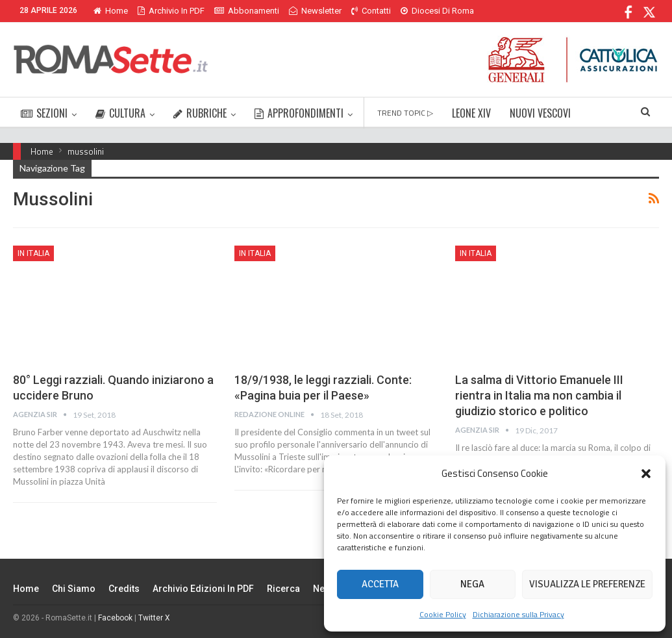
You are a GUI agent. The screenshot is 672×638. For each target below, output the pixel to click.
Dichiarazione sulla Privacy (518, 614)
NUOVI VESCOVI (540, 113)
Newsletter (315, 11)
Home (111, 11)
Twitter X (154, 618)
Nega (472, 584)
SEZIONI (44, 113)
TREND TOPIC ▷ (405, 113)
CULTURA (120, 113)
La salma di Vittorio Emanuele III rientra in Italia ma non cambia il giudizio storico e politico (539, 395)
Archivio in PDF (171, 11)
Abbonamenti (247, 11)
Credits (124, 589)
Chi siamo (74, 589)
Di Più (415, 11)
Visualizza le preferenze (587, 584)
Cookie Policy (443, 614)
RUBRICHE (200, 113)
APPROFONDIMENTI (299, 113)
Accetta (380, 584)
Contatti (371, 11)
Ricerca (283, 589)
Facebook (115, 618)
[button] (646, 474)
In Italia (33, 253)
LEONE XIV (471, 113)
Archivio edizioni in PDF (203, 589)
